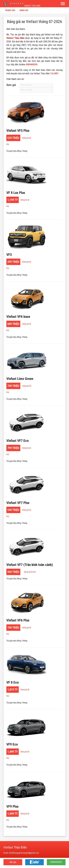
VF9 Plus (12, 806)
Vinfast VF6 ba (18, 317)
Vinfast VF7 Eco (18, 441)
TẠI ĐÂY (54, 74)
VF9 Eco (12, 744)
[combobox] (36, 85)
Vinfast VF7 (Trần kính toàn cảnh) (30, 565)
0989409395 (56, 862)
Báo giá (13, 862)
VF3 (9, 255)
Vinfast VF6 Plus (18, 620)
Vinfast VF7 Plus (18, 503)
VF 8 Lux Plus (16, 193)
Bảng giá (24, 10)
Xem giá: (11, 85)
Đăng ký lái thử (30, 572)
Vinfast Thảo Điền (15, 38)
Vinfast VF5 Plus (18, 131)
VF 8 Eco (13, 682)
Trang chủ (10, 10)
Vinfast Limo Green (20, 379)
